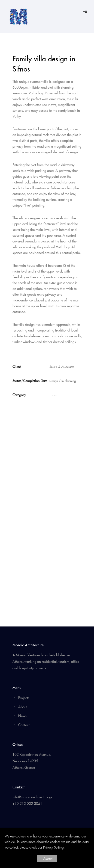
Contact (24, 725)
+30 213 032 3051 (27, 804)
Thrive (53, 395)
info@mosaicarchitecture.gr (32, 797)
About (23, 707)
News (22, 716)
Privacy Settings (54, 847)
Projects (24, 698)
